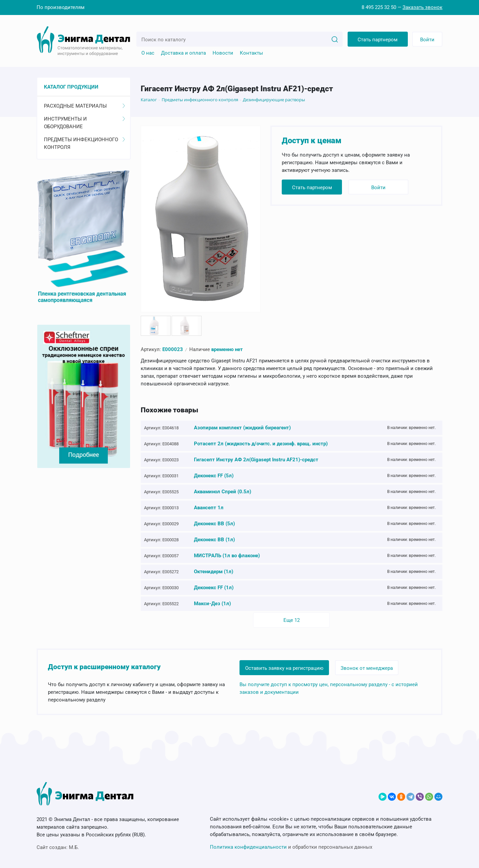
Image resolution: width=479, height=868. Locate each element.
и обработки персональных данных (291, 847)
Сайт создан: (58, 847)
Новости (223, 53)
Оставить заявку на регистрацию (284, 668)
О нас (148, 53)
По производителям (61, 7)
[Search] (335, 39)
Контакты (251, 53)
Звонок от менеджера (367, 668)
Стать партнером (378, 40)
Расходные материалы (84, 106)
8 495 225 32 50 (379, 7)
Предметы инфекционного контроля (84, 143)
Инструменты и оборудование (84, 123)
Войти (427, 40)
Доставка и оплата (183, 53)
